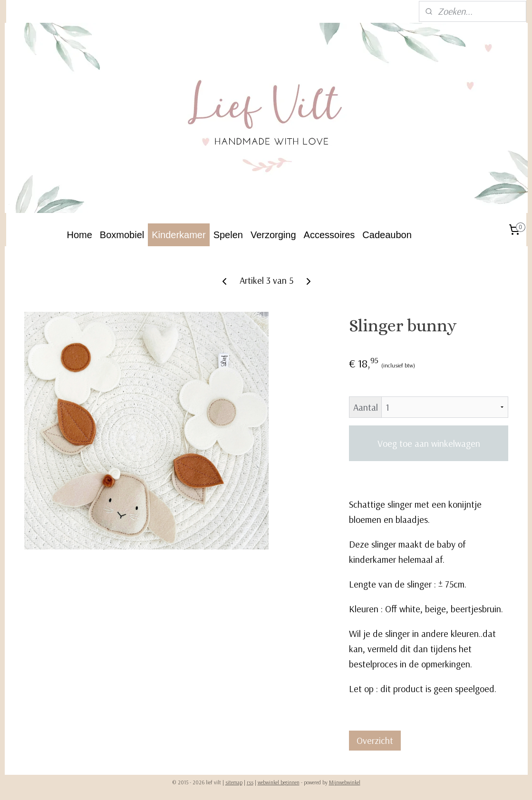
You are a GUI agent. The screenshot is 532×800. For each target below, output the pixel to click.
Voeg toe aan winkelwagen (428, 443)
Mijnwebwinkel (345, 782)
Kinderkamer (179, 235)
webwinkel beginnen (279, 782)
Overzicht (375, 740)
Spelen (228, 235)
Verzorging (273, 235)
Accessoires (329, 235)
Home (80, 235)
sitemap (234, 782)
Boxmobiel (122, 235)
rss (250, 782)
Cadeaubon (387, 235)
